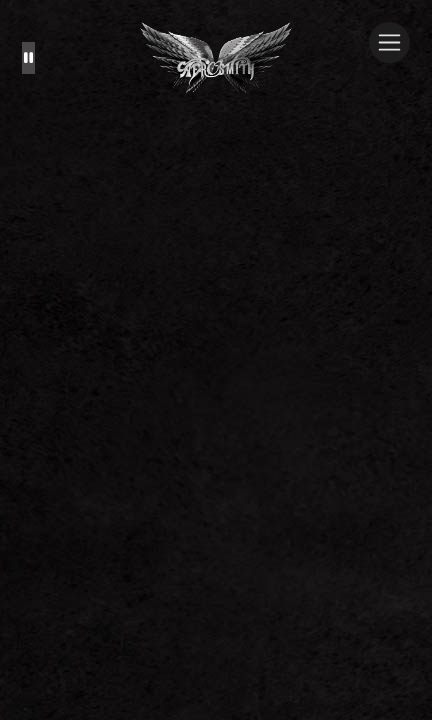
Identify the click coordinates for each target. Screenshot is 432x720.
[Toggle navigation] (389, 42)
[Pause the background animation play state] (28, 57)
